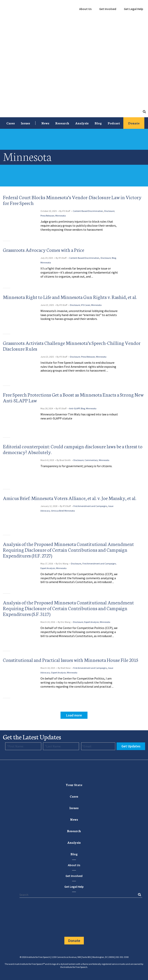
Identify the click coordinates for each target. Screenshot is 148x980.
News (45, 123)
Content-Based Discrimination (88, 211)
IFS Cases (86, 305)
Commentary (91, 460)
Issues (25, 123)
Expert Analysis (48, 568)
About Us (85, 9)
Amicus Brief (57, 511)
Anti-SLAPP (74, 408)
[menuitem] (85, 9)
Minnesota (61, 216)
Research (62, 123)
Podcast (114, 123)
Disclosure (109, 211)
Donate (134, 123)
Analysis (82, 123)
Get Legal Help (134, 9)
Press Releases (47, 216)
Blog (98, 123)
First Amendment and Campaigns (90, 506)
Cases (11, 123)
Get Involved (108, 9)
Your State (74, 785)
